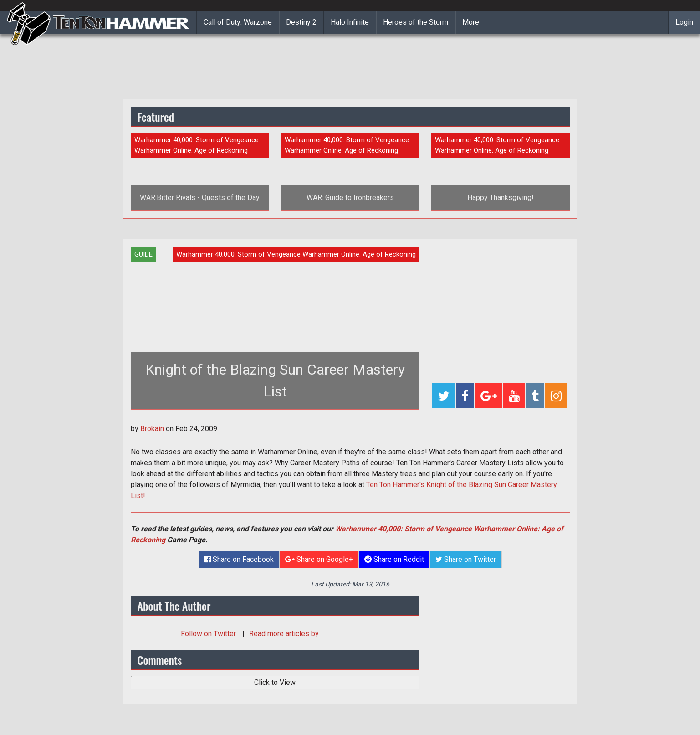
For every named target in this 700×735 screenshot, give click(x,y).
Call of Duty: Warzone (238, 22)
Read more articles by (284, 634)
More (471, 22)
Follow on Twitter (209, 634)
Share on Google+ (319, 559)
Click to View (275, 682)
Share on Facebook (239, 559)
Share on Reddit (394, 559)
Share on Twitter (466, 559)
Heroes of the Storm (416, 22)
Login (684, 22)
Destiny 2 (301, 22)
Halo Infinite (350, 22)
